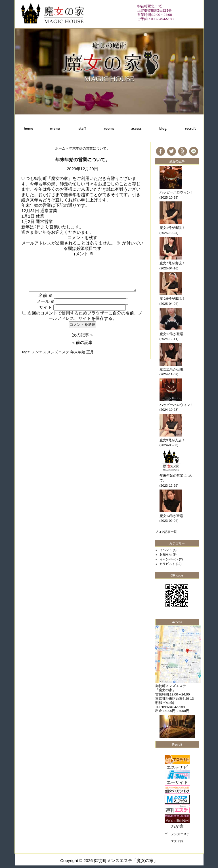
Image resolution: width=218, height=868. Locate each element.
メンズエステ (58, 352)
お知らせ (166, 554)
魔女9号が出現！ (172, 299)
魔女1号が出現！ (172, 228)
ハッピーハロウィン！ (177, 192)
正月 (90, 352)
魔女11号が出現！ (173, 369)
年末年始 (78, 352)
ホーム (60, 148)
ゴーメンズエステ (177, 834)
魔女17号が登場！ (173, 334)
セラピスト (167, 564)
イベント (166, 550)
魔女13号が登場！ (173, 516)
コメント (82, 254)
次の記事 (81, 335)
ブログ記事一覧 (166, 532)
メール (46, 301)
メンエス (39, 352)
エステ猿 (177, 841)
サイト (46, 307)
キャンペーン (169, 559)
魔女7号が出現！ (172, 263)
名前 (46, 295)
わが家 (177, 826)
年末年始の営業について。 (83, 159)
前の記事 (84, 342)
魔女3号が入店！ (172, 440)
